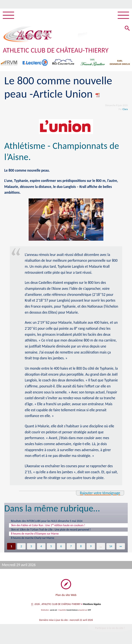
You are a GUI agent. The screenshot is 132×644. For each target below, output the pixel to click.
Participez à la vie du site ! (110, 631)
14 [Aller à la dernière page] (111, 549)
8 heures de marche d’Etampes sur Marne (38, 535)
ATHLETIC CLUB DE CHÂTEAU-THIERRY (56, 50)
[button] (127, 29)
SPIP (89, 613)
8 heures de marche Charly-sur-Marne (35, 540)
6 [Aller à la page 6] (61, 549)
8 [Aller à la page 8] (81, 549)
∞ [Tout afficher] (121, 549)
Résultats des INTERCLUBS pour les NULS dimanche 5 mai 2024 (51, 521)
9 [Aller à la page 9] (91, 549)
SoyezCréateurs (72, 613)
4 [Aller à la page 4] (41, 549)
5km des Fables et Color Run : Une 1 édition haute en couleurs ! (52, 526)
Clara (125, 109)
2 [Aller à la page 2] (21, 549)
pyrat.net (54, 613)
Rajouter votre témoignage (100, 493)
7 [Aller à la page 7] (71, 549)
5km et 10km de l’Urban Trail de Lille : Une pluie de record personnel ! (55, 531)
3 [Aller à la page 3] (31, 549)
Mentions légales (92, 607)
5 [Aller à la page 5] (51, 549)
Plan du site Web (66, 598)
